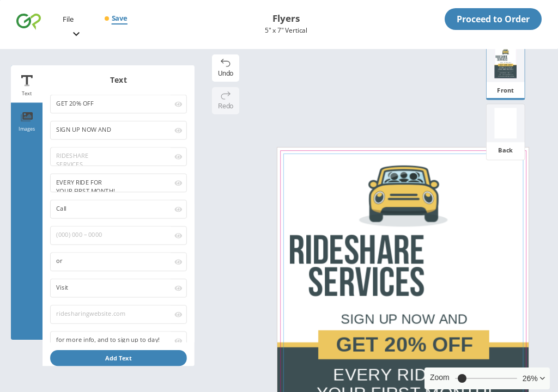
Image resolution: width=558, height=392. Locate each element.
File (68, 19)
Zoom (440, 377)
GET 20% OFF (111, 104)
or (111, 261)
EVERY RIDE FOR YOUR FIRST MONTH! (111, 183)
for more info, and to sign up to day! (111, 340)
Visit (111, 288)
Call (111, 209)
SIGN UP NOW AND (111, 130)
